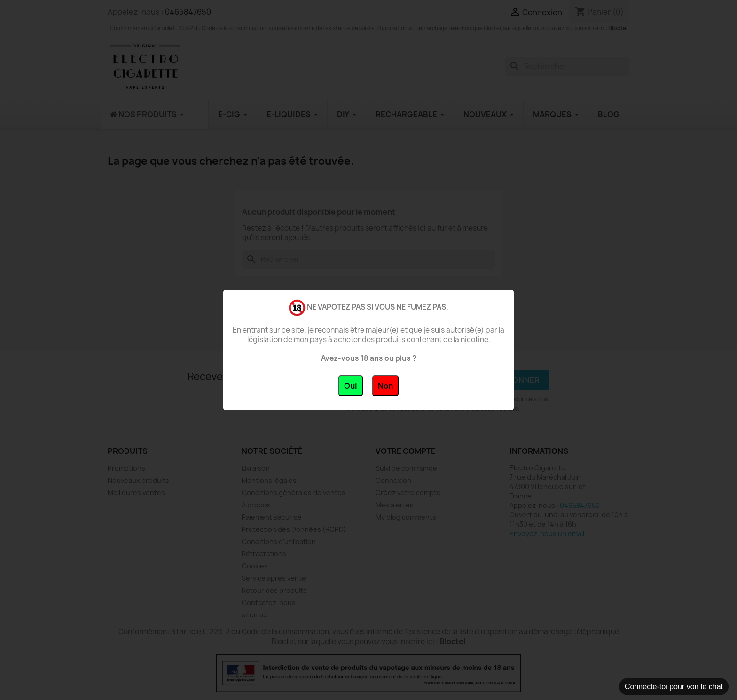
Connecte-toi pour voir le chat (674, 687)
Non (385, 386)
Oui (351, 386)
